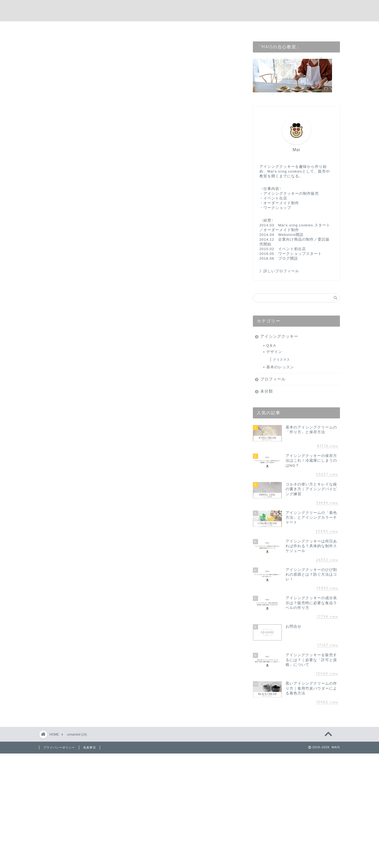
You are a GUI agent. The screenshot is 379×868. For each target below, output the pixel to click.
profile (172, 28)
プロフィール (273, 379)
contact (199, 28)
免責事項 (89, 747)
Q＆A (271, 345)
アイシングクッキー (279, 336)
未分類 (267, 391)
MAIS (190, 11)
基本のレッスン (280, 367)
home (148, 28)
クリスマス (281, 360)
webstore (228, 28)
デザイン (274, 352)
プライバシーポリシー (59, 747)
